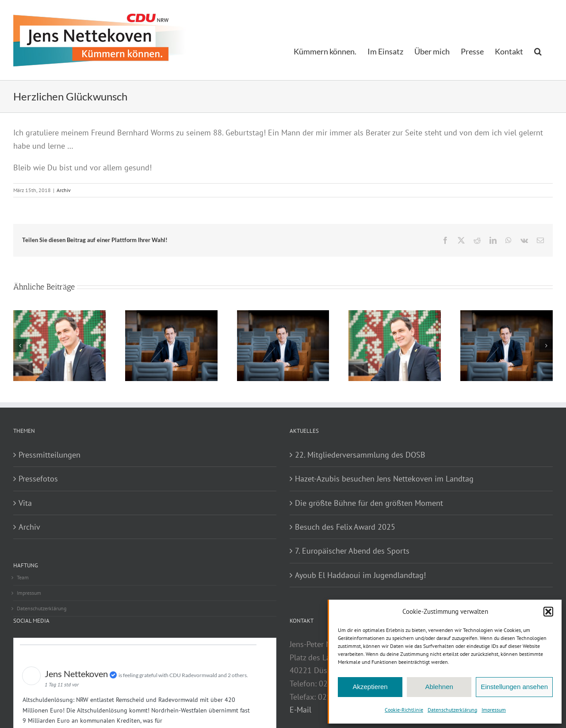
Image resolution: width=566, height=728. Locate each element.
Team (23, 577)
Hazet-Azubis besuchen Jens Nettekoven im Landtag (384, 479)
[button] (548, 612)
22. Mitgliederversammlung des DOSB (360, 455)
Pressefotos (38, 479)
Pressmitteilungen (50, 455)
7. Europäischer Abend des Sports (352, 551)
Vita (25, 503)
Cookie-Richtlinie (404, 710)
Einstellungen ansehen (514, 687)
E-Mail (300, 710)
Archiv (64, 190)
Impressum (494, 710)
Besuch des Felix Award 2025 (345, 527)
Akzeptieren (370, 687)
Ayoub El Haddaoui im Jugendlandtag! (360, 575)
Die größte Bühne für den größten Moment (369, 503)
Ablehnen (439, 687)
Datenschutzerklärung (452, 710)
